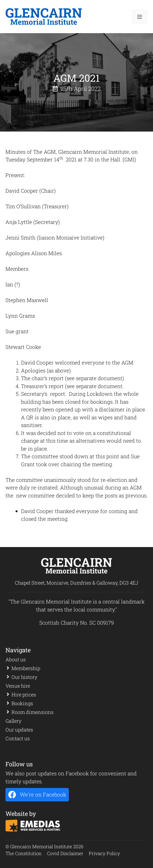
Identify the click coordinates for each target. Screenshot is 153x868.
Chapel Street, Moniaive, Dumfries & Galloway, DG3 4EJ (76, 583)
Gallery (13, 721)
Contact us (18, 738)
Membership (26, 668)
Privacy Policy (104, 853)
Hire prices (24, 695)
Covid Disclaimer (65, 853)
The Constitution (23, 853)
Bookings (22, 703)
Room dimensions (33, 712)
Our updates (19, 730)
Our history (24, 677)
